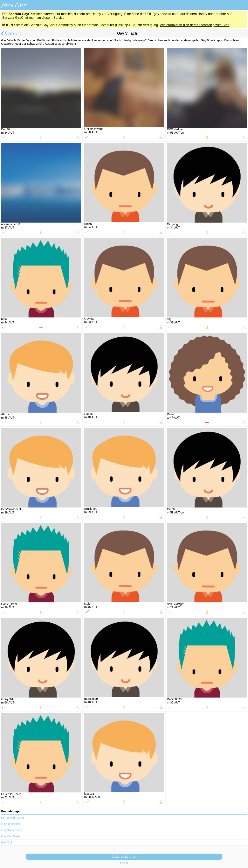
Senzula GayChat (15, 18)
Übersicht (10, 34)
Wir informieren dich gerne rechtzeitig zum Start (195, 25)
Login (124, 863)
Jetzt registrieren (124, 857)
